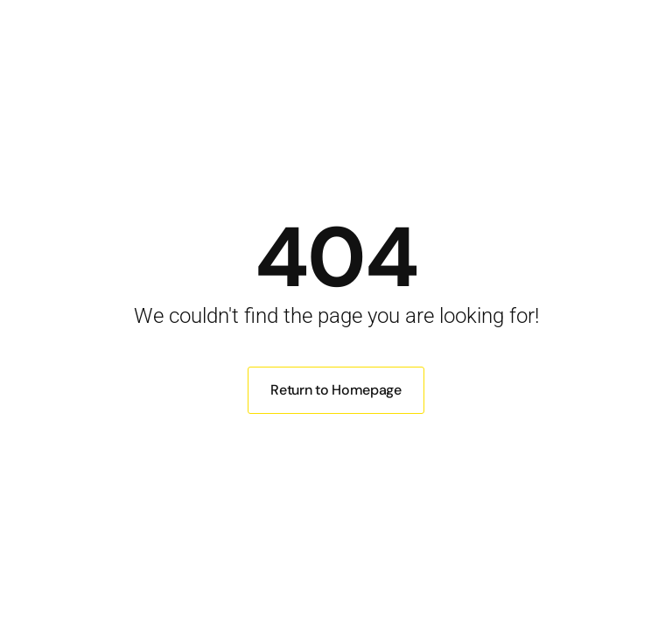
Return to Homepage (336, 390)
